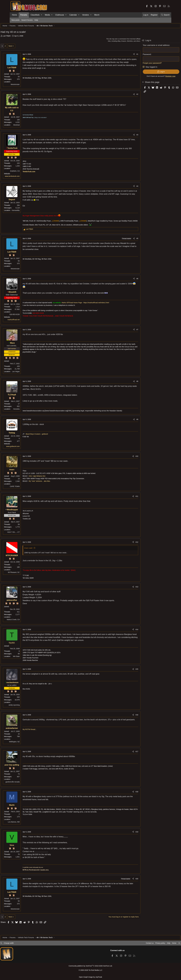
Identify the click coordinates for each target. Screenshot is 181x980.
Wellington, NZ (25, 751)
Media (47, 15)
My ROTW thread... (40, 742)
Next (21, 47)
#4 (126, 187)
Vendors (86, 15)
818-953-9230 (25, 318)
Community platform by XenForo (90, 967)
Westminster (26, 86)
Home (14, 15)
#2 (126, 95)
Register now (160, 77)
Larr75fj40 (18, 37)
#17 (126, 761)
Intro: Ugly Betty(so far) (48, 482)
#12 (126, 548)
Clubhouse (60, 15)
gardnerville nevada (23, 791)
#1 (126, 55)
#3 (126, 136)
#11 (126, 503)
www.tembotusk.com (23, 177)
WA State (27, 663)
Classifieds (35, 15)
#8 (126, 385)
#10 (126, 463)
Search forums (27, 20)
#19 (126, 841)
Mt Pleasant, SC (25, 579)
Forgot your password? (141, 64)
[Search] (165, 15)
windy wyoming (25, 714)
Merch (97, 15)
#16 (126, 724)
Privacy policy (149, 944)
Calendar (73, 15)
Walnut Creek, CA (24, 626)
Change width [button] (20, 944)
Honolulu (27, 413)
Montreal (27, 126)
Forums (24, 15)
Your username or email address (145, 46)
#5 (126, 242)
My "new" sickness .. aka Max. (50, 487)
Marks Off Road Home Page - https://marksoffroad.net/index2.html (96, 306)
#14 (126, 636)
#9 (126, 426)
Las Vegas (27, 375)
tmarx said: (39, 554)
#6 (126, 282)
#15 (126, 678)
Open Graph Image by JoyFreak (90, 977)
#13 (126, 593)
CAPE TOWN (26, 493)
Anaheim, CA (26, 172)
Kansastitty (27, 211)
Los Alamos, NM (25, 831)
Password (136, 56)
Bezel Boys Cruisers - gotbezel (48, 440)
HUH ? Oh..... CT (24, 539)
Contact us (138, 944)
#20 (126, 888)
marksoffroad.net (24, 323)
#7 (126, 333)
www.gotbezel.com (24, 453)
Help (36, 20)
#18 (126, 801)
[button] (41, 15)
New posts (15, 20)
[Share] (123, 55)
